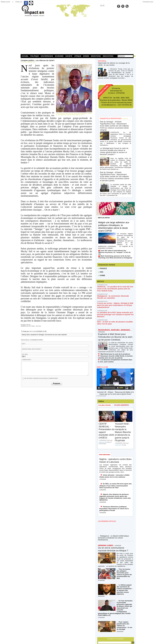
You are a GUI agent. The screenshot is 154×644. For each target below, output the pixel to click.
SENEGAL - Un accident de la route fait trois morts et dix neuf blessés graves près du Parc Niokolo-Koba (114, 273)
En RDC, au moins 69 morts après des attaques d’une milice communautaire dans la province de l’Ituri (115, 468)
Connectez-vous (148, 2)
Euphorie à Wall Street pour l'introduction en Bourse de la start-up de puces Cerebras (114, 320)
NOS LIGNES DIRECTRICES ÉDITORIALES (113, 622)
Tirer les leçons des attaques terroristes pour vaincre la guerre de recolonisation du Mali (124, 551)
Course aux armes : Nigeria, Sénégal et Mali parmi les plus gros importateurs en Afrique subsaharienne (114, 289)
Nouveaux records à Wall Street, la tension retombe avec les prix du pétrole (114, 341)
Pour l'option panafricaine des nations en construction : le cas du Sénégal (125, 595)
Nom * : (24, 344)
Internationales (105, 437)
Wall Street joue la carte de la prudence (114, 338)
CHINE (101, 260)
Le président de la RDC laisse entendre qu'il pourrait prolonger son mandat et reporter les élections (114, 298)
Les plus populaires (122, 388)
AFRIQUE (78, 56)
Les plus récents (105, 388)
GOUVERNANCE (47, 56)
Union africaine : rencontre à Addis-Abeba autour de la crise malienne (116, 458)
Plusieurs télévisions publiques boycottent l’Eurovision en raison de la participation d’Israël (113, 488)
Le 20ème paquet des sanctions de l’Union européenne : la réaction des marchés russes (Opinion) (125, 564)
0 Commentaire (101, 378)
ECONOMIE (59, 56)
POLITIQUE (35, 56)
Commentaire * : (27, 360)
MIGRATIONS (96, 56)
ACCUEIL (25, 56)
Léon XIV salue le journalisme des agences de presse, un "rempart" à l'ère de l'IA (115, 238)
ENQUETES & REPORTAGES (110, 117)
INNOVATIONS (108, 56)
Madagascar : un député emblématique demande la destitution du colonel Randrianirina (115, 517)
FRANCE (102, 253)
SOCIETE (69, 56)
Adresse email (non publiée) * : (32, 349)
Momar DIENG (25, 325)
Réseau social (5, 2)
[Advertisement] (77, 35)
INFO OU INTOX (104, 207)
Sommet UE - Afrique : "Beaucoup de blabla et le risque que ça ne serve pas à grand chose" (115, 376)
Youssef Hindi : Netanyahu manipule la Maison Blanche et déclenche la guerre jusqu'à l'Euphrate (123, 415)
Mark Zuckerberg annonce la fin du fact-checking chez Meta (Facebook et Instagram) (114, 241)
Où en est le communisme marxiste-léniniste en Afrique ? (114, 528)
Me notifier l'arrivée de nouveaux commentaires (41, 378)
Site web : (25, 354)
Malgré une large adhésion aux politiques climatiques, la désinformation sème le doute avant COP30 (115, 216)
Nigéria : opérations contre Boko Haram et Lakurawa (114, 444)
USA (101, 256)
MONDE (86, 56)
